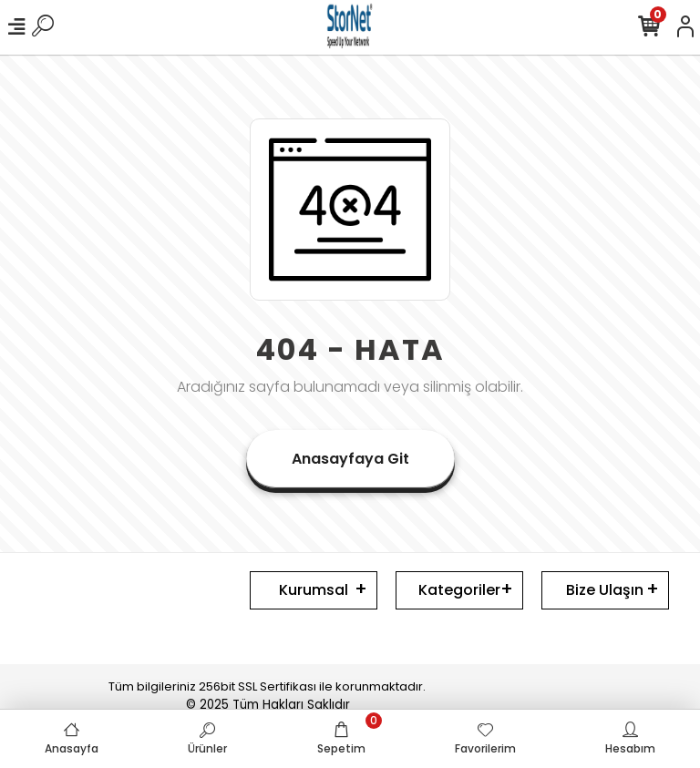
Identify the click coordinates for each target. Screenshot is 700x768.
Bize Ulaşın (605, 590)
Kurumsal (314, 590)
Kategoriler (459, 590)
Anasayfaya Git (350, 459)
